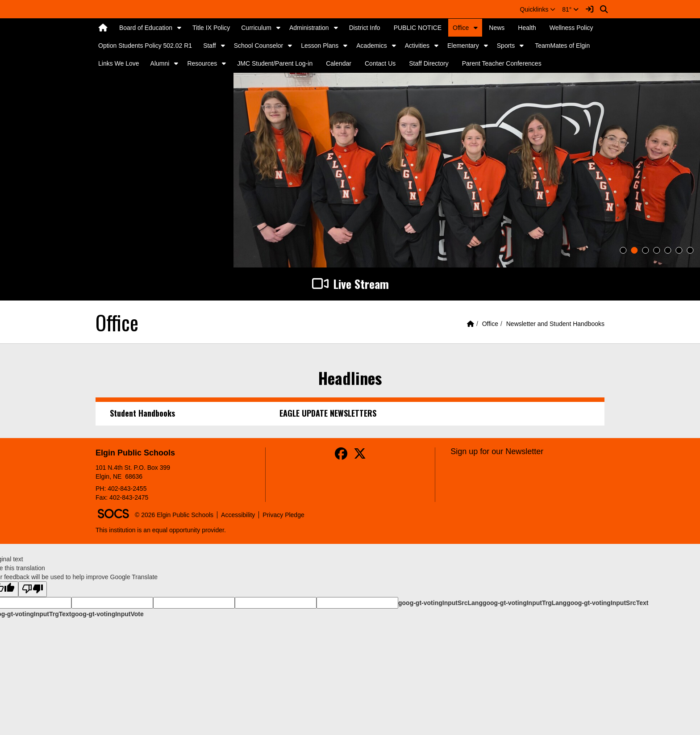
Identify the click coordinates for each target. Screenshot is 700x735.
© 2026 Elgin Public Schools (174, 515)
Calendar (339, 63)
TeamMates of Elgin (562, 46)
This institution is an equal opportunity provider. (161, 530)
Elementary (463, 46)
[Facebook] (341, 456)
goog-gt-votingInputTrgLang (525, 603)
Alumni (160, 63)
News (497, 28)
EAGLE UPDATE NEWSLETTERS (328, 413)
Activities (417, 46)
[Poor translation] (33, 589)
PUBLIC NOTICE (418, 28)
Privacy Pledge (283, 515)
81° (570, 9)
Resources (202, 63)
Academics (371, 46)
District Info (365, 28)
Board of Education (146, 28)
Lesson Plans (320, 46)
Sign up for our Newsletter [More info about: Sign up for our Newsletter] (497, 451)
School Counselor (259, 46)
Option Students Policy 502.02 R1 (145, 46)
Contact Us (380, 63)
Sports (506, 46)
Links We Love (119, 63)
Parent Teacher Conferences (502, 63)
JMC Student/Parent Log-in (275, 63)
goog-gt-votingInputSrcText (607, 603)
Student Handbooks (142, 413)
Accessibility (238, 515)
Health (527, 28)
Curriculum (256, 28)
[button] (538, 9)
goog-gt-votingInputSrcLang (440, 603)
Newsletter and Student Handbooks (555, 324)
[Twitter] (360, 456)
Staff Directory (429, 63)
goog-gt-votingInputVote (107, 614)
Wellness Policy (571, 28)
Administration (309, 28)
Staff (210, 46)
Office (461, 28)
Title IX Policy (211, 28)
